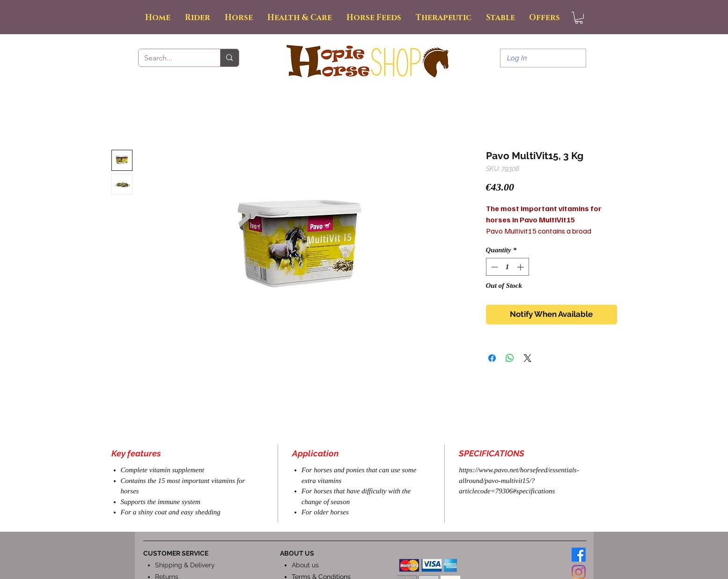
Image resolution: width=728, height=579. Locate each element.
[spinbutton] (507, 267)
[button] (579, 18)
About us (305, 565)
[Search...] (173, 58)
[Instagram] (579, 572)
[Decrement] (494, 267)
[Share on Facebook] (492, 358)
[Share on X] (528, 358)
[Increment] (521, 267)
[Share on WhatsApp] (510, 358)
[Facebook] (579, 555)
